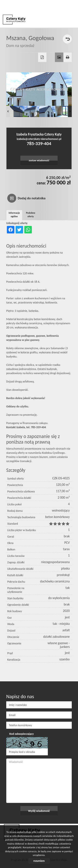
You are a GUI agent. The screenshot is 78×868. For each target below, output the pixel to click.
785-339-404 (39, 143)
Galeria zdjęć (59, 57)
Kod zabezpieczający (22, 734)
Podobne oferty (31, 215)
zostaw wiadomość (39, 160)
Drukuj (68, 57)
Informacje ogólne (14, 215)
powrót (67, 39)
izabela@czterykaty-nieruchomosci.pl (39, 139)
